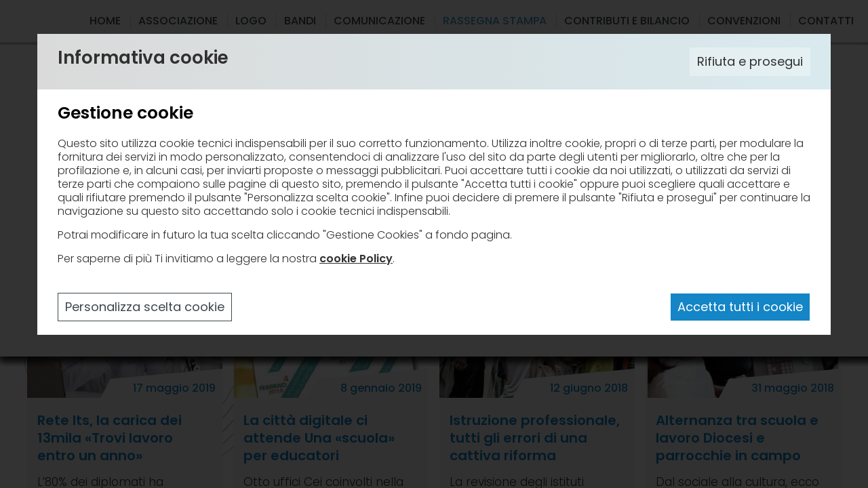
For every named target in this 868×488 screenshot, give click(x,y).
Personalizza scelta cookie (145, 307)
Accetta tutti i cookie (740, 307)
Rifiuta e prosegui (750, 61)
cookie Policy (356, 259)
